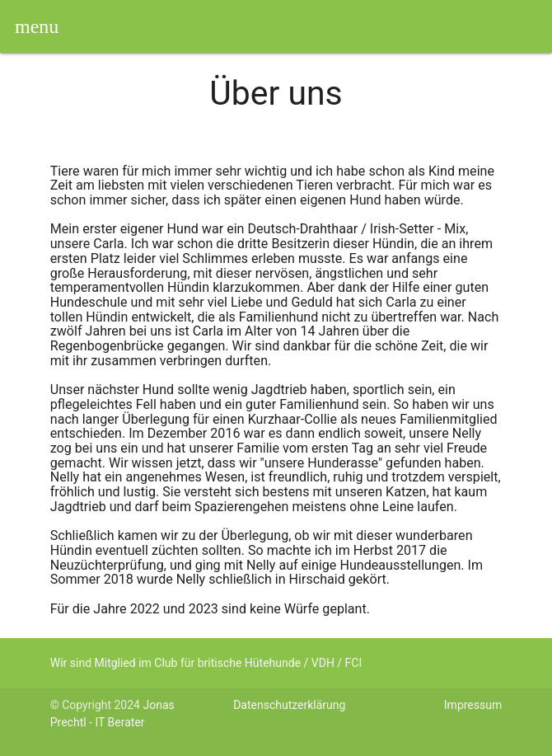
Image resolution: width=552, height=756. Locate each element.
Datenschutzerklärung (289, 705)
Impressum (473, 705)
